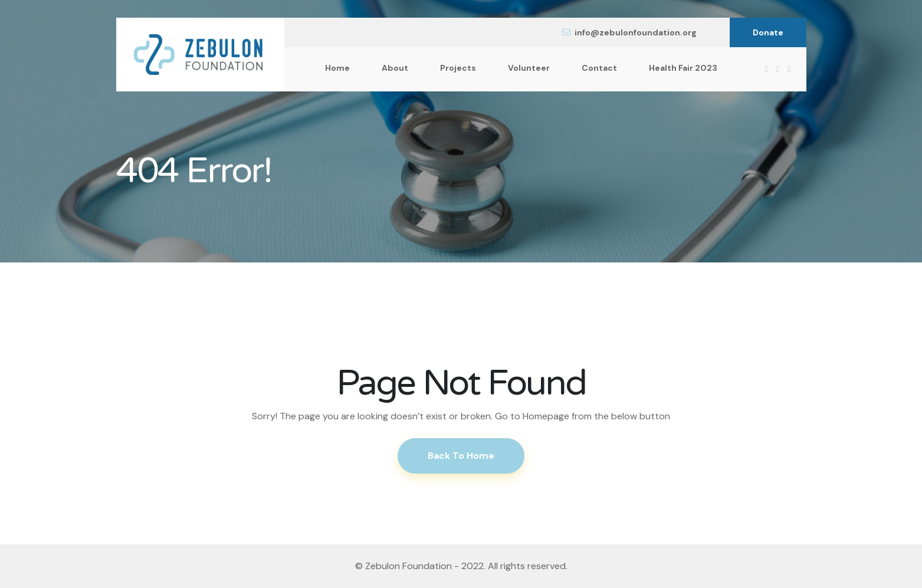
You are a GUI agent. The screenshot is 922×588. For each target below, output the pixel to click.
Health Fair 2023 (683, 68)
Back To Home (461, 456)
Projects (458, 68)
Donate (768, 32)
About (395, 68)
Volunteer (529, 68)
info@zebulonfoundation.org (629, 32)
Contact (599, 68)
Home (337, 68)
